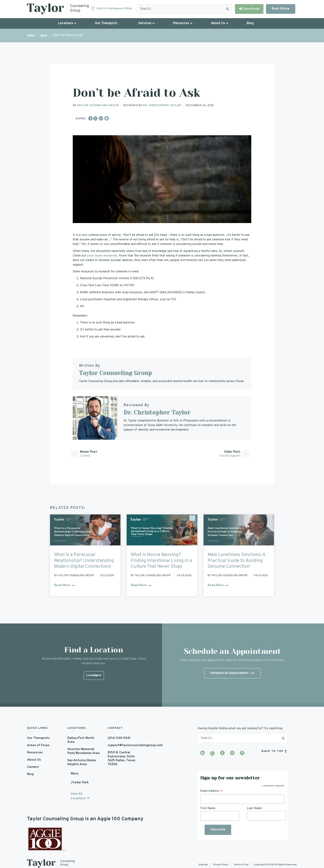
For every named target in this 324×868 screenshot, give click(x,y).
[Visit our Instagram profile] (232, 753)
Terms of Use (241, 865)
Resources (35, 753)
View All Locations (78, 796)
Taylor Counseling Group (98, 105)
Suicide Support (230, 456)
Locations (94, 676)
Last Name (254, 808)
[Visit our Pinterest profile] (242, 753)
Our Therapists (38, 738)
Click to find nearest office (114, 9)
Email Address (211, 791)
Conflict (85, 456)
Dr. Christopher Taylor (162, 105)
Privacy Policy (221, 865)
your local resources (102, 256)
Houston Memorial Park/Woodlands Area (83, 751)
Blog (44, 35)
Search (228, 9)
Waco (75, 774)
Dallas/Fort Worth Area (81, 740)
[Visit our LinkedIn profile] (202, 753)
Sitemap (203, 865)
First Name (208, 808)
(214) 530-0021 (119, 738)
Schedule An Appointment (232, 673)
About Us (34, 760)
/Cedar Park (80, 783)
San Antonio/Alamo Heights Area (82, 762)
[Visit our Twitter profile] (212, 753)
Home (31, 35)
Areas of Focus (38, 745)
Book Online (281, 9)
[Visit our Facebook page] (222, 753)
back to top (275, 751)
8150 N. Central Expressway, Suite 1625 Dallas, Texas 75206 (121, 759)
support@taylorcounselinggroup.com (125, 745)
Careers (33, 767)
